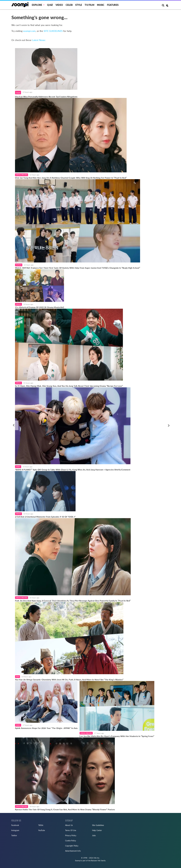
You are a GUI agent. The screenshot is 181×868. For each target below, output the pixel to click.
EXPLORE (37, 5)
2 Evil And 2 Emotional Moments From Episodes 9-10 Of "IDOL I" (45, 517)
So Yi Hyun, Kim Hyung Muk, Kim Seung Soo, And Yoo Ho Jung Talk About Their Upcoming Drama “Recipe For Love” (69, 386)
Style (79, 5)
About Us (69, 825)
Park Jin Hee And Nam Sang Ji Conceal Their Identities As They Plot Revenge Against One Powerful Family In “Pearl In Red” (73, 601)
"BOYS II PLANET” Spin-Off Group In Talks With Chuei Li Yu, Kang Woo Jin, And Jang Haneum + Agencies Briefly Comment (73, 470)
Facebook (15, 825)
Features (113, 5)
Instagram (15, 830)
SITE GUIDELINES (53, 31)
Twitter (14, 835)
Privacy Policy (71, 835)
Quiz (50, 5)
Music (101, 5)
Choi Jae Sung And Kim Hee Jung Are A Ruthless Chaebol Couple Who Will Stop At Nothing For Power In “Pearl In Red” (71, 178)
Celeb (69, 5)
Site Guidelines (98, 825)
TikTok (41, 825)
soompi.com (29, 31)
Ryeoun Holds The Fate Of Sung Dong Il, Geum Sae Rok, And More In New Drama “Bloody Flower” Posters (65, 809)
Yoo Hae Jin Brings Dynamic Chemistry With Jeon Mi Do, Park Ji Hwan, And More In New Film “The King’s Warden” (69, 680)
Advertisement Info (73, 851)
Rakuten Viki (96, 861)
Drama (18, 304)
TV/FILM (89, 5)
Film (18, 677)
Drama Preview (22, 175)
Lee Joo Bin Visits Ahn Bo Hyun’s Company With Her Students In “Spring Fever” (117, 736)
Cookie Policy (71, 841)
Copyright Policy (72, 846)
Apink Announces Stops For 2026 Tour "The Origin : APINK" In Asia (46, 728)
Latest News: (39, 40)
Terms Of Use (71, 830)
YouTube (42, 830)
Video (59, 5)
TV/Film (19, 265)
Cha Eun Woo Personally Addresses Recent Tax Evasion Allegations (46, 97)
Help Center (97, 830)
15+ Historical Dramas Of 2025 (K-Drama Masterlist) (40, 307)
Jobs (94, 835)
